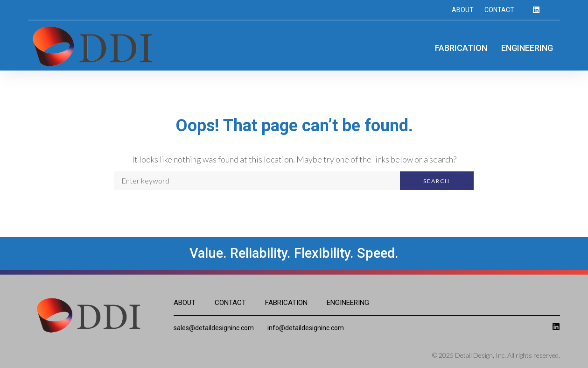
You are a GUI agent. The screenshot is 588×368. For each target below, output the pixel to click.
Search (437, 181)
